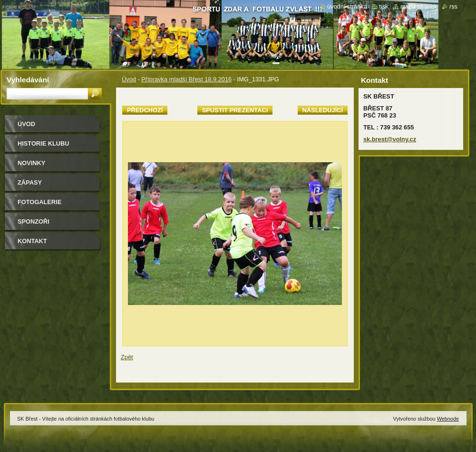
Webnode (448, 419)
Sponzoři (34, 221)
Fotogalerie (39, 202)
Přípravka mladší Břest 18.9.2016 (186, 79)
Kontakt (32, 241)
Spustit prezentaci (235, 110)
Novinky (31, 163)
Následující (323, 110)
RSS (453, 6)
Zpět (127, 357)
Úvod (129, 79)
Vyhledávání (28, 80)
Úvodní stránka (347, 6)
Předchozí (145, 110)
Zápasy (30, 182)
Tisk (384, 6)
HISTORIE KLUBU (44, 143)
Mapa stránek (419, 6)
